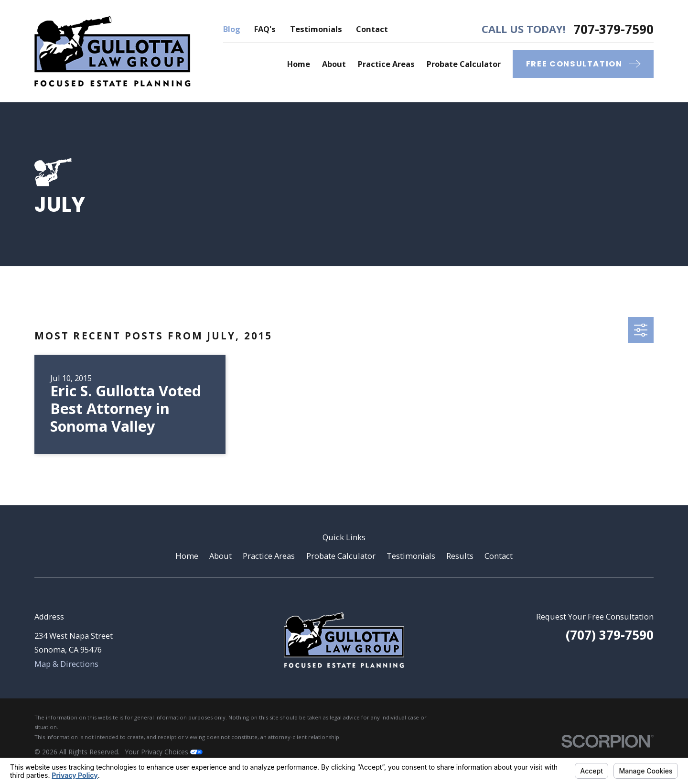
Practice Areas (269, 556)
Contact (372, 29)
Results (460, 556)
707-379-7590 (613, 29)
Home (187, 556)
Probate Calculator (341, 556)
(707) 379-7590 (610, 635)
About (220, 556)
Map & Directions (66, 664)
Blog (232, 29)
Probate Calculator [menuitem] (464, 64)
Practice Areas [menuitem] (386, 64)
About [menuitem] (334, 64)
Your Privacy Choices (164, 752)
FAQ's (265, 29)
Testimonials (316, 29)
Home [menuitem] (299, 64)
